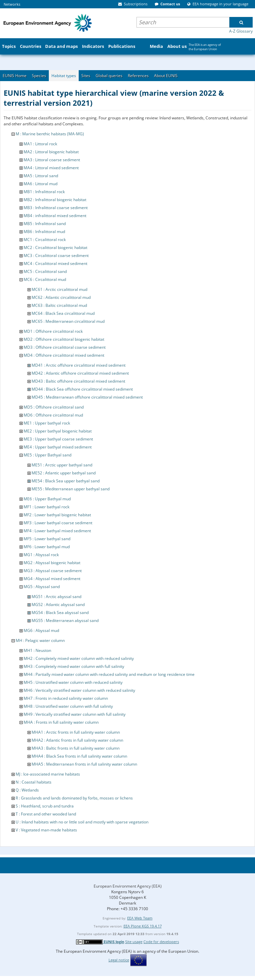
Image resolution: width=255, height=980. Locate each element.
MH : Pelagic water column (40, 640)
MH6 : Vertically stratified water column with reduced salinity (79, 690)
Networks (12, 4)
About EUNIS (166, 76)
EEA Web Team (140, 918)
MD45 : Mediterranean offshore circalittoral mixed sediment (87, 397)
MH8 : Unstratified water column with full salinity (68, 706)
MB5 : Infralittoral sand (45, 224)
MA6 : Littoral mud (41, 184)
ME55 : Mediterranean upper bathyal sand (71, 489)
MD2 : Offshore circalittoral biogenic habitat (64, 339)
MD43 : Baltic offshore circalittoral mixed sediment (78, 381)
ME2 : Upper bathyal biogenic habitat (58, 431)
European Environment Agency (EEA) (128, 886)
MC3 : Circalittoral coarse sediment (56, 255)
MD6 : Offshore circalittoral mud (53, 415)
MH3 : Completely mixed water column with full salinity (74, 666)
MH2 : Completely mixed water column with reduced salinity (79, 658)
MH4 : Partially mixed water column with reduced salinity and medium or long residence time (109, 674)
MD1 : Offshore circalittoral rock (53, 331)
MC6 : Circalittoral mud (45, 279)
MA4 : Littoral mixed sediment (51, 168)
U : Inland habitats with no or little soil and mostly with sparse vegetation (82, 822)
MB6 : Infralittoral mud (44, 232)
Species (39, 76)
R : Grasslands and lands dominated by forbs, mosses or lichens (74, 798)
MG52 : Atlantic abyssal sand (58, 605)
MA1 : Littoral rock (40, 144)
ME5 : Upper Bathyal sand (47, 455)
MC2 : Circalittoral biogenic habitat (55, 247)
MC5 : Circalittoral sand (45, 271)
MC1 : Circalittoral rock (45, 240)
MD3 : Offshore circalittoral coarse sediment (65, 347)
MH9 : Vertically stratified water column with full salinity (75, 714)
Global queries (109, 76)
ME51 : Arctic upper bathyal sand (62, 465)
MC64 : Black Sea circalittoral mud (63, 313)
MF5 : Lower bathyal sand (47, 539)
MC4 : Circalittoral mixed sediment (55, 263)
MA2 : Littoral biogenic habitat (51, 152)
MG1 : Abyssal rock (41, 555)
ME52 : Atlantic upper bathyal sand (64, 473)
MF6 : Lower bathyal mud (47, 547)
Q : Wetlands (27, 790)
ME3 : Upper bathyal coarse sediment (58, 439)
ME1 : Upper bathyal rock (47, 423)
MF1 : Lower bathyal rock (46, 507)
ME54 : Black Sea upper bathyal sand (66, 481)
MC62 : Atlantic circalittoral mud (61, 297)
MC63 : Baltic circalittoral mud (59, 305)
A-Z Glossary (241, 31)
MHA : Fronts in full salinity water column (61, 722)
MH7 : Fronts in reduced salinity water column (66, 698)
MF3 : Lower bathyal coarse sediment (58, 523)
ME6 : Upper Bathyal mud (47, 499)
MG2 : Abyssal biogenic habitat (52, 563)
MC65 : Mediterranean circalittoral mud (68, 321)
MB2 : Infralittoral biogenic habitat (55, 200)
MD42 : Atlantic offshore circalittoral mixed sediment (80, 373)
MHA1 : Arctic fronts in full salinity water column (76, 732)
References (138, 76)
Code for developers (161, 942)
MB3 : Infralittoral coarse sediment (56, 208)
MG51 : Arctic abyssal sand (56, 597)
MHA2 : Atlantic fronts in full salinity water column (77, 740)
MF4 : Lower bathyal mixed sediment (57, 531)
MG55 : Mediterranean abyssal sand (65, 620)
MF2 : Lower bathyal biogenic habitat (57, 515)
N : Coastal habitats (34, 782)
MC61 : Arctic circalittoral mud (59, 289)
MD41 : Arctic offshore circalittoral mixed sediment (79, 365)
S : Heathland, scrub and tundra (45, 806)
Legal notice (119, 960)
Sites (86, 76)
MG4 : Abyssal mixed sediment (52, 579)
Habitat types (64, 76)
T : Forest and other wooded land (46, 814)
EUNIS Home (15, 76)
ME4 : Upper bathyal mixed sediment (58, 447)
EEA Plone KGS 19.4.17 (143, 926)
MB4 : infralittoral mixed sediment (55, 216)
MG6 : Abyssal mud (41, 630)
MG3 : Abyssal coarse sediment (53, 571)
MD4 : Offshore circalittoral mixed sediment (64, 355)
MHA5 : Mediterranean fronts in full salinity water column (84, 764)
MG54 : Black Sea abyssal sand (60, 612)
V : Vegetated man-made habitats (46, 830)
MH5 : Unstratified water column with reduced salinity (73, 682)
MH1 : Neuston (37, 650)
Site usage (134, 942)
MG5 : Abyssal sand (42, 587)
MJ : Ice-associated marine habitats (48, 774)
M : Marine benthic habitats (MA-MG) (50, 134)
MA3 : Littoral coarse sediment (52, 160)
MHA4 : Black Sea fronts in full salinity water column (79, 756)
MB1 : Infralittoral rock (44, 192)
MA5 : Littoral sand (41, 176)
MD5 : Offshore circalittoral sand (54, 407)
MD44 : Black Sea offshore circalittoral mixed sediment (82, 389)
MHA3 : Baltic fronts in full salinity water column (76, 748)
